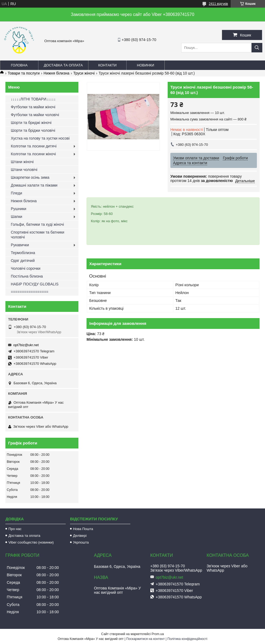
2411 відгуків (218, 4)
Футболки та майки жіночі (33, 107)
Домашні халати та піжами (34, 185)
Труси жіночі (84, 73)
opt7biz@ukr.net (26, 345)
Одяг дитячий (23, 261)
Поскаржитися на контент (145, 639)
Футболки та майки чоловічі (35, 115)
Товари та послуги (24, 73)
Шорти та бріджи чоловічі (33, 130)
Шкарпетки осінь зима (30, 177)
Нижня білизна (57, 73)
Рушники (19, 209)
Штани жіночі (22, 162)
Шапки (16, 217)
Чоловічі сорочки (26, 268)
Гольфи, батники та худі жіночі (37, 224)
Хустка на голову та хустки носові (40, 138)
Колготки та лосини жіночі (33, 154)
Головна (19, 65)
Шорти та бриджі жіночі (31, 123)
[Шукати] (257, 48)
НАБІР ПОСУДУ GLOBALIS (35, 284)
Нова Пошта (83, 529)
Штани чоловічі (24, 170)
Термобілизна (23, 253)
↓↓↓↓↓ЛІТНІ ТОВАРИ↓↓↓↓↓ (33, 99)
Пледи (16, 193)
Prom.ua (158, 634)
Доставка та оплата (63, 65)
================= (30, 292)
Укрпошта (81, 542)
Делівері (80, 536)
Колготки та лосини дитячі (34, 146)
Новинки (145, 65)
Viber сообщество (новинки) (31, 542)
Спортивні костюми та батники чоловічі (38, 235)
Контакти (107, 65)
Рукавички (20, 245)
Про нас (15, 529)
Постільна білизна (27, 276)
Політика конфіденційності (187, 639)
